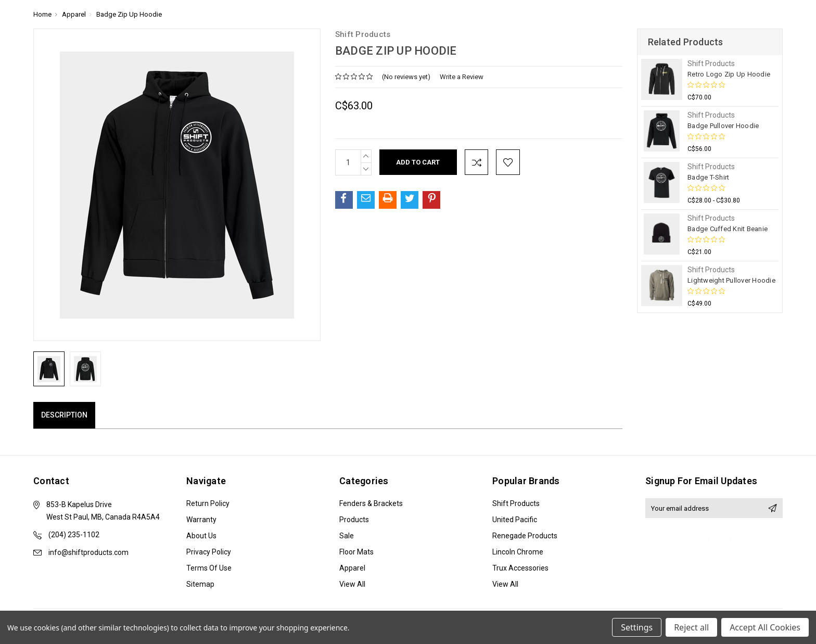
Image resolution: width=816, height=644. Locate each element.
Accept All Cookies (765, 627)
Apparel (352, 568)
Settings (637, 627)
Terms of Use (209, 568)
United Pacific (515, 520)
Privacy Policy (209, 552)
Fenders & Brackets (371, 503)
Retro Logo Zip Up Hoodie (729, 74)
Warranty (201, 520)
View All (352, 584)
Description (64, 415)
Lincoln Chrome (518, 552)
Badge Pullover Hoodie (723, 126)
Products (354, 520)
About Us (201, 536)
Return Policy (208, 503)
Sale (347, 536)
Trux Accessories (520, 568)
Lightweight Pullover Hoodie (731, 280)
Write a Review (462, 77)
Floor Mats (356, 552)
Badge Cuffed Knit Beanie (728, 229)
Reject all (691, 627)
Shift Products (516, 503)
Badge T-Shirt (708, 177)
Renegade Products (525, 536)
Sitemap (200, 584)
